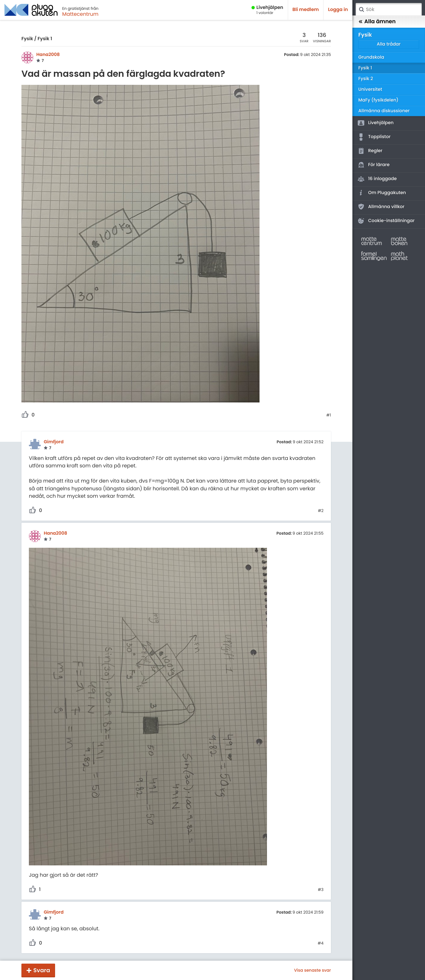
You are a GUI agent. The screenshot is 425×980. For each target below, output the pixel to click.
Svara (42, 970)
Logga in (338, 10)
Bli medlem (306, 10)
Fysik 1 (45, 39)
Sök (361, 10)
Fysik (27, 39)
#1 (329, 415)
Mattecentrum (80, 14)
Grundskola (371, 57)
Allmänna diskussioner (384, 111)
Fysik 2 (366, 79)
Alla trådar (389, 44)
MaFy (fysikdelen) (378, 100)
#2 (321, 511)
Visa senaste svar (312, 970)
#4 (321, 943)
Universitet (370, 89)
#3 (321, 890)
